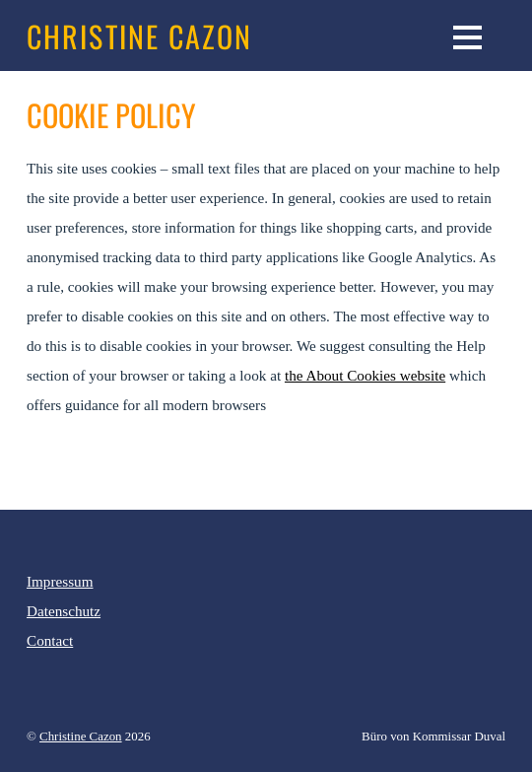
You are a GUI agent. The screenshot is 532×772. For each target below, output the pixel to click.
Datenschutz (64, 611)
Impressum (60, 581)
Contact (50, 640)
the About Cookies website (365, 375)
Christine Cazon (81, 736)
